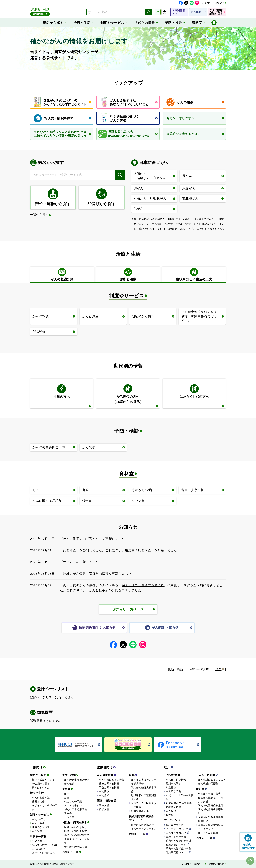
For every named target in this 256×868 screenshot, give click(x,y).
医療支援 (104, 805)
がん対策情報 (105, 775)
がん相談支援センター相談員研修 (144, 782)
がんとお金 (38, 823)
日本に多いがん (41, 787)
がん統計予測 (173, 791)
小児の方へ (38, 841)
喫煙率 (170, 815)
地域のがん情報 (74, 574)
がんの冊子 (71, 539)
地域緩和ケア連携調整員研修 (144, 797)
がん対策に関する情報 (112, 780)
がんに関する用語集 (76, 809)
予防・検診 (127, 431)
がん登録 (37, 831)
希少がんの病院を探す (77, 847)
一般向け (36, 767)
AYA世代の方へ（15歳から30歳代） (45, 847)
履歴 (218, 669)
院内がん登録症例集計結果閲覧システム (179, 843)
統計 (167, 767)
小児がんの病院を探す (77, 835)
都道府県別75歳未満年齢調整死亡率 (179, 805)
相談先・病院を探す (75, 823)
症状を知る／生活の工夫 (45, 807)
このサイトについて (213, 3)
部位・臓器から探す (43, 780)
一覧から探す (39, 215)
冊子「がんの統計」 (209, 833)
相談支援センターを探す (77, 841)
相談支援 (104, 809)
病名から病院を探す (76, 827)
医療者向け (105, 767)
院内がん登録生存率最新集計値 (211, 819)
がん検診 (69, 784)
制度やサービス (127, 296)
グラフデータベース (177, 829)
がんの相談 (38, 819)
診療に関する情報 (109, 784)
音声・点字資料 (73, 805)
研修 (132, 775)
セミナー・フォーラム (144, 829)
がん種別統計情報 (176, 780)
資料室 (127, 474)
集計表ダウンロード (177, 825)
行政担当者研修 (140, 811)
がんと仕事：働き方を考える (143, 585)
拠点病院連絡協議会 (143, 825)
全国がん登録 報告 (209, 794)
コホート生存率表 (176, 837)
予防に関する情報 (109, 787)
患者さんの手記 (73, 802)
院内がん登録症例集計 (211, 805)
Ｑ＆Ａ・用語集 (206, 775)
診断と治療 (38, 802)
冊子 (67, 794)
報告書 (68, 813)
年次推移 (171, 787)
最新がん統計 (173, 784)
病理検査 (70, 550)
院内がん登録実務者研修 (144, 789)
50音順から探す (41, 784)
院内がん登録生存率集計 (211, 811)
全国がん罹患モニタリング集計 (211, 800)
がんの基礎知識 (41, 798)
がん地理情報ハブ (176, 833)
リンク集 (69, 817)
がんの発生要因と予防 (77, 780)
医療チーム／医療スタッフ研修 (144, 805)
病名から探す (38, 775)
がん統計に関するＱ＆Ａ (212, 780)
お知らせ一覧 (70, 852)
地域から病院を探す (76, 831)
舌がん (68, 562)
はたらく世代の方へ (43, 853)
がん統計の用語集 (208, 784)
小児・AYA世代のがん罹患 (180, 797)
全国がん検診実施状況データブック (211, 827)
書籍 (67, 798)
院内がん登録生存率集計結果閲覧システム (179, 850)
